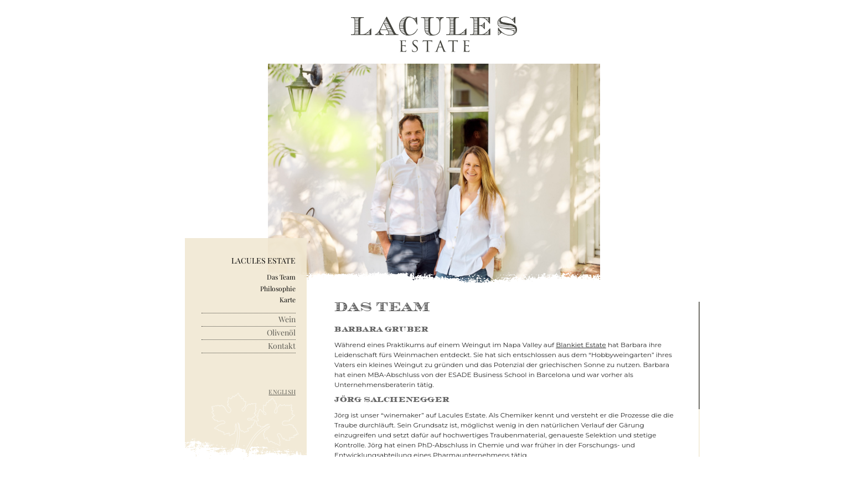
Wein (287, 320)
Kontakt (282, 346)
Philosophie (278, 288)
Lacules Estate (263, 261)
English (282, 392)
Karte (288, 300)
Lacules (434, 35)
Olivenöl (281, 333)
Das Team (281, 277)
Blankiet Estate (581, 345)
